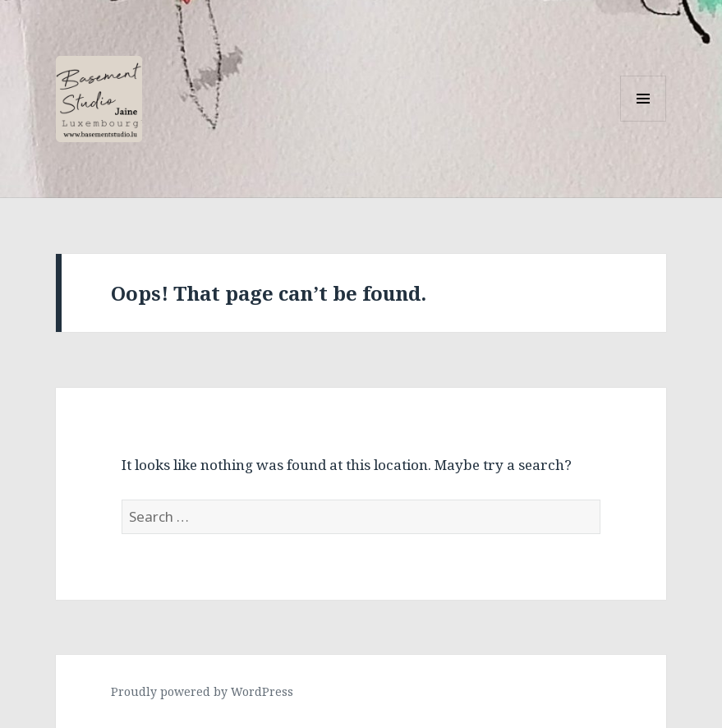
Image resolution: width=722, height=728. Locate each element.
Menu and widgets (644, 121)
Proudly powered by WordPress (202, 691)
